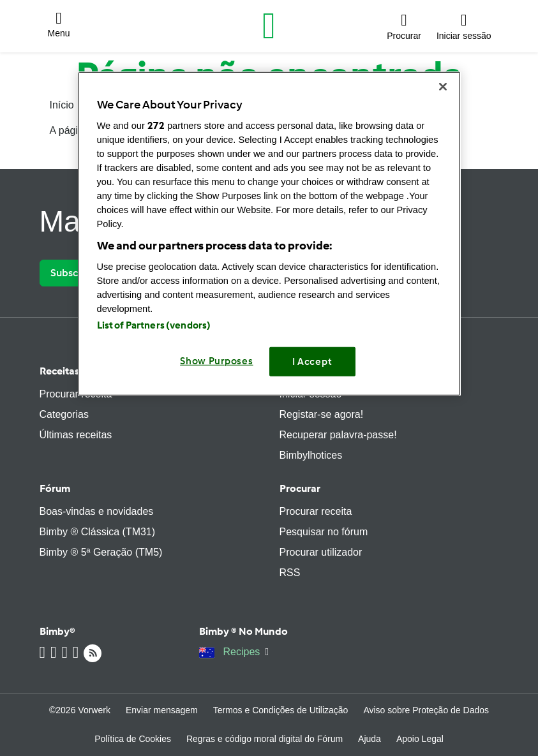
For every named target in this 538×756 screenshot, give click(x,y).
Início (62, 105)
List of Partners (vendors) (154, 325)
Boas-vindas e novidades (97, 511)
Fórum (55, 488)
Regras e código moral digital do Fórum (265, 739)
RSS (290, 573)
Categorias (64, 414)
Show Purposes (217, 360)
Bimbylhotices (311, 455)
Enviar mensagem (162, 710)
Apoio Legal (420, 739)
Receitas (59, 371)
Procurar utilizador (321, 552)
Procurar (300, 488)
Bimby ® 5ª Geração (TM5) (101, 552)
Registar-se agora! (322, 414)
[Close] (443, 87)
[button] (59, 26)
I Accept (312, 361)
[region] (269, 234)
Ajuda (370, 739)
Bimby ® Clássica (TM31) (98, 532)
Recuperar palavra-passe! (338, 435)
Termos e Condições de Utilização (281, 710)
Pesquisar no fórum (324, 532)
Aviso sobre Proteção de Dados (426, 710)
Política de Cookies (133, 739)
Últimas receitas (76, 435)
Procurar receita (76, 394)
